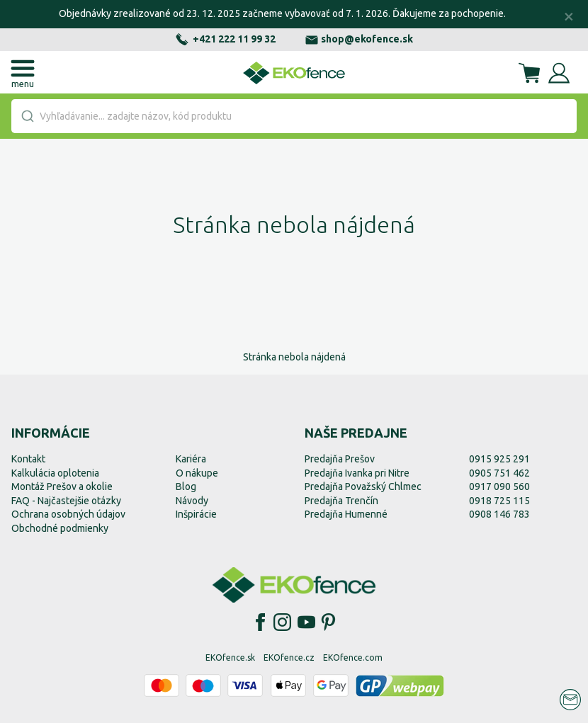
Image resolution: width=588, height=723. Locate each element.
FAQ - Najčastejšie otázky (66, 501)
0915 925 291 (499, 459)
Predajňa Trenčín (341, 501)
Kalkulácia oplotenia (55, 473)
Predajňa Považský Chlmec (363, 486)
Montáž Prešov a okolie (62, 486)
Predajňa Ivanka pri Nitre (357, 473)
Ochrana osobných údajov (68, 514)
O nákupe (197, 473)
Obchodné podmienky (60, 528)
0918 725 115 (499, 501)
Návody (192, 501)
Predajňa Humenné (346, 514)
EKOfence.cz (289, 657)
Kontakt (28, 459)
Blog (186, 486)
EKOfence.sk (230, 657)
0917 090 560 (499, 486)
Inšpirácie (196, 514)
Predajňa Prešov (340, 459)
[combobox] (294, 116)
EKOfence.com (353, 657)
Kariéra (191, 459)
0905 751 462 (499, 473)
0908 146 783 (499, 514)
